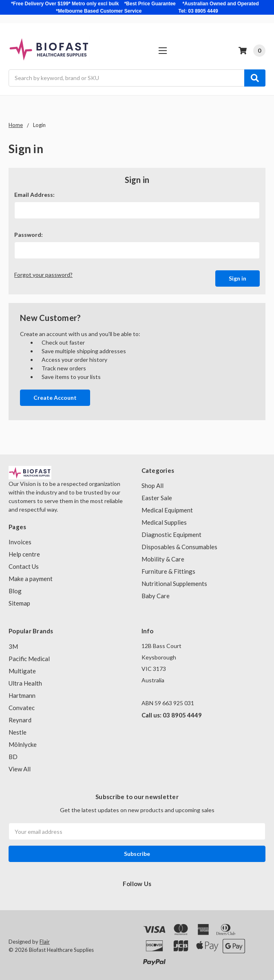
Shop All (152, 484)
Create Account (55, 395)
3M (13, 644)
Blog (15, 589)
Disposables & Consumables (179, 545)
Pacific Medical (29, 657)
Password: (29, 235)
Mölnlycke (23, 742)
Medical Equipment (167, 508)
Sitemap (19, 601)
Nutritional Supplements (174, 582)
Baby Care (156, 594)
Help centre (24, 552)
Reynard (20, 718)
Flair (45, 940)
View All (20, 767)
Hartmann (22, 693)
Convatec (22, 706)
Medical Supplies (164, 521)
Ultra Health (25, 681)
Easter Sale (157, 496)
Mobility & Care (163, 557)
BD (13, 755)
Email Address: (34, 195)
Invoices (20, 540)
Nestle (18, 730)
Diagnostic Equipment (171, 533)
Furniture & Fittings (168, 570)
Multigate (22, 669)
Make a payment (31, 577)
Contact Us (24, 565)
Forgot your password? (43, 275)
